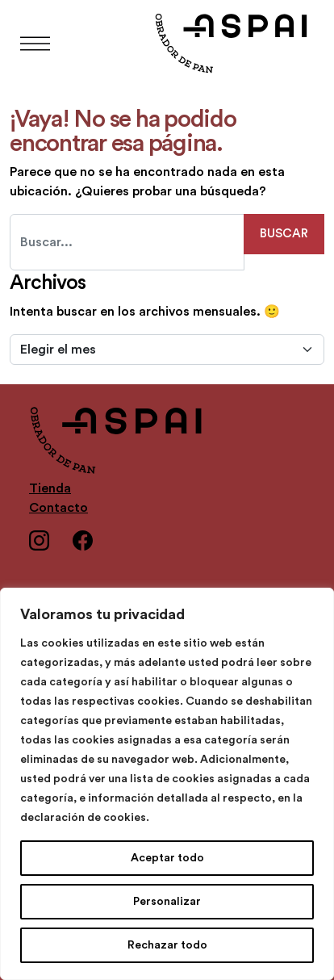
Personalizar (167, 902)
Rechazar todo (167, 945)
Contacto (58, 508)
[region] (167, 784)
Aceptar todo (167, 858)
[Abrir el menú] (35, 44)
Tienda (50, 488)
